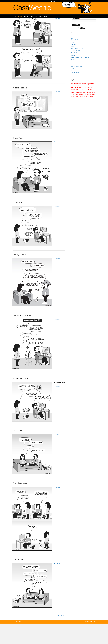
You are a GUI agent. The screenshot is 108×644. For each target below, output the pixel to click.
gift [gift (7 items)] (92, 108)
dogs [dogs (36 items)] (86, 108)
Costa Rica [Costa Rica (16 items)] (87, 105)
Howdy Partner (19, 275)
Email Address (76, 39)
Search (46, 19)
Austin (72, 57)
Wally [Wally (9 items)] (88, 117)
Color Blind (18, 580)
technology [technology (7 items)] (90, 115)
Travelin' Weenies (75, 93)
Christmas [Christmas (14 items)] (73, 105)
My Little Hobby (20, 31)
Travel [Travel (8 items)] (72, 117)
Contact (40, 19)
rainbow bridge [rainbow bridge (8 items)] (77, 115)
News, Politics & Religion (77, 87)
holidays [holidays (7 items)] (83, 110)
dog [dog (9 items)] (83, 108)
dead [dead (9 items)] (92, 106)
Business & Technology (77, 69)
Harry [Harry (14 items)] (77, 110)
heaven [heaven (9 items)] (80, 110)
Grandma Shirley (75, 71)
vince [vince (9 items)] (81, 117)
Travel (72, 91)
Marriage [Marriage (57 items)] (85, 113)
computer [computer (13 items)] (79, 105)
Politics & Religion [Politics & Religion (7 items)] (92, 113)
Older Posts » (62, 636)
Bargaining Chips (21, 504)
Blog (72, 59)
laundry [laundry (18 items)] (73, 113)
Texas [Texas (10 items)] (93, 115)
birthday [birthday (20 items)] (84, 104)
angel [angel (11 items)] (72, 104)
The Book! (26, 19)
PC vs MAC (18, 223)
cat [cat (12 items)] (87, 104)
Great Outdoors (75, 73)
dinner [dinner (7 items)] (80, 108)
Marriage (73, 80)
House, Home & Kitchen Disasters (80, 78)
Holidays (73, 76)
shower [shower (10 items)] (82, 115)
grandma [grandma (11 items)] (73, 110)
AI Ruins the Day (20, 108)
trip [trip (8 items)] (74, 117)
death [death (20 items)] (73, 108)
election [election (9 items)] (89, 108)
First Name (75, 29)
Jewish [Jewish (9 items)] (86, 110)
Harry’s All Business (22, 336)
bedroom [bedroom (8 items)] (80, 104)
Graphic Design (75, 60)
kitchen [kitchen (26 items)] (90, 110)
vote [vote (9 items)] (86, 117)
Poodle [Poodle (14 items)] (73, 115)
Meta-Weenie (74, 85)
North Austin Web (92, 642)
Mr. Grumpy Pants (21, 399)
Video (72, 63)
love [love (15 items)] (77, 113)
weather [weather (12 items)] (91, 117)
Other (36, 19)
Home (15, 19)
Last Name (75, 34)
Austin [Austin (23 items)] (76, 104)
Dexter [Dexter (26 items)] (77, 108)
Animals (73, 67)
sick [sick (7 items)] (84, 115)
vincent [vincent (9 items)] (83, 117)
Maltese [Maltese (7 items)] (79, 113)
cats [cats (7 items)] (89, 104)
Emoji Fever (18, 158)
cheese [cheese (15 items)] (92, 104)
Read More (57, 39)
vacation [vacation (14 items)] (77, 117)
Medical (73, 82)
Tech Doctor (18, 451)
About (31, 19)
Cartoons (20, 19)
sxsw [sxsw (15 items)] (87, 115)
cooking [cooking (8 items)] (83, 106)
